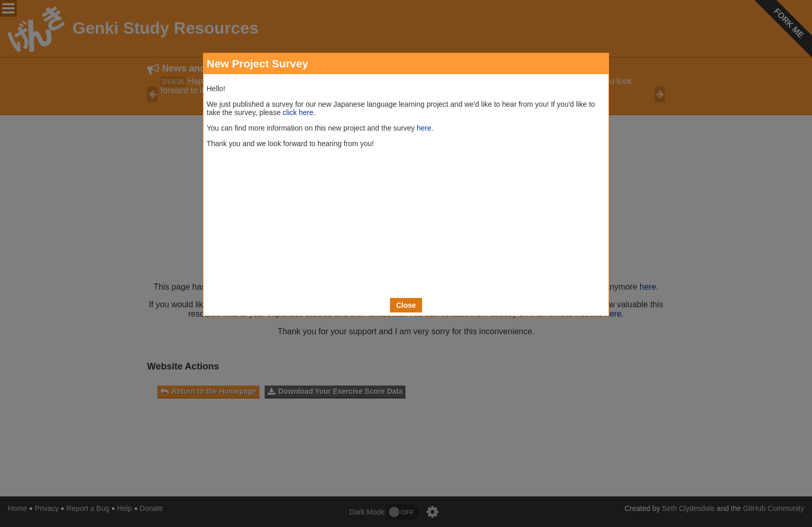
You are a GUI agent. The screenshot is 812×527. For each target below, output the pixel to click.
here (424, 128)
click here (298, 112)
